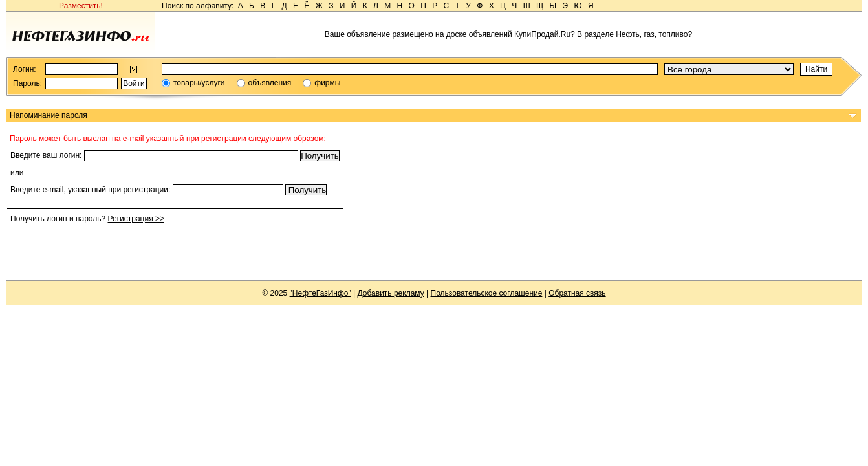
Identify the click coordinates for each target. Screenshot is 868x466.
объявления (270, 83)
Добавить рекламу (391, 293)
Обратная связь (577, 293)
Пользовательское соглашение (487, 293)
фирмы (327, 83)
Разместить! (81, 6)
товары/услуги (199, 83)
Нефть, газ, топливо (652, 34)
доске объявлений (479, 34)
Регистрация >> (136, 219)
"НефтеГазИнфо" (320, 293)
